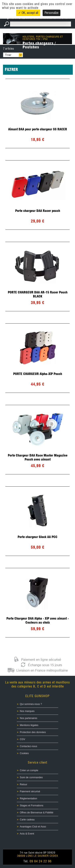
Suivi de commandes (31, 777)
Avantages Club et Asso (33, 827)
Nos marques (27, 711)
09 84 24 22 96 (41, 861)
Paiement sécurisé (30, 791)
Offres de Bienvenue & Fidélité (36, 813)
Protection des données (33, 732)
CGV (22, 739)
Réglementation (28, 799)
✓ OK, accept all (28, 13)
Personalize (51, 13)
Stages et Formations (31, 806)
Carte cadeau (27, 820)
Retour (23, 784)
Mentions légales (29, 725)
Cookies (24, 753)
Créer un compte (29, 770)
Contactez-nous (28, 746)
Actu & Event (27, 834)
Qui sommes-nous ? (31, 704)
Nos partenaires (28, 718)
